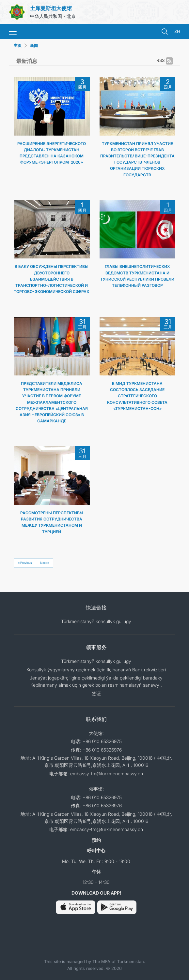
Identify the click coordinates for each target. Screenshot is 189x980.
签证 (96, 693)
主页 (18, 45)
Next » (45, 563)
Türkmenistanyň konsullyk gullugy (96, 621)
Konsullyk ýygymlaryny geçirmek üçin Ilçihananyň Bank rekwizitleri (96, 670)
